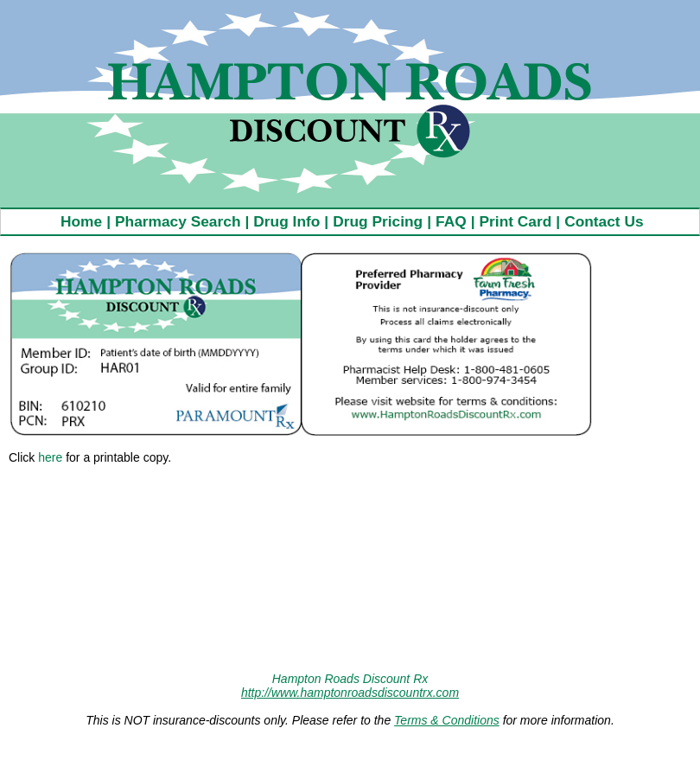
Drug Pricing (378, 221)
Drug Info (286, 221)
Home (81, 221)
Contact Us (604, 221)
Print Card (516, 221)
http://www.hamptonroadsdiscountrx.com (350, 693)
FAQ (451, 221)
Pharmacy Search (178, 221)
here (50, 457)
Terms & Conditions (447, 720)
